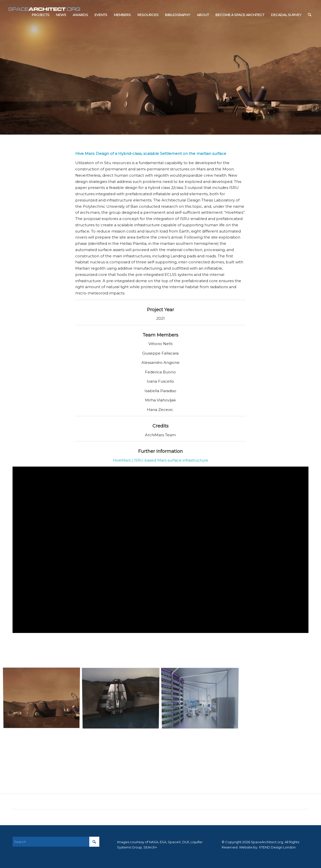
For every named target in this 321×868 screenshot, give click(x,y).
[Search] (310, 15)
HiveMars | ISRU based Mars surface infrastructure (160, 460)
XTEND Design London (277, 847)
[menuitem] (41, 15)
